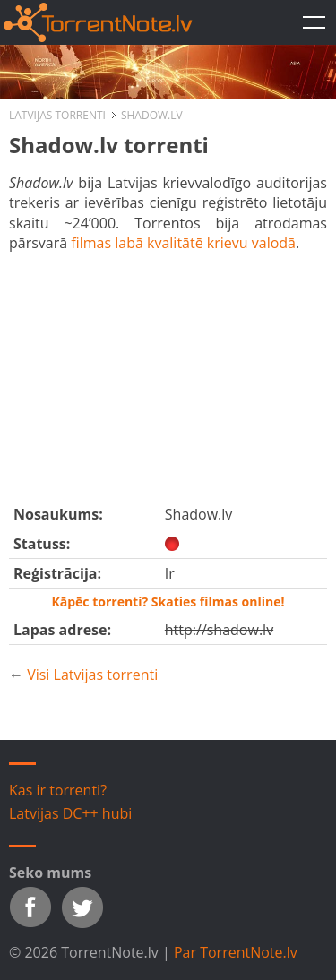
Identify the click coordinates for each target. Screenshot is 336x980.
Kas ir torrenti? (58, 790)
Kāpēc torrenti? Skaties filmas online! (168, 602)
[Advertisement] (168, 374)
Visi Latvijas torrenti (92, 675)
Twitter (82, 907)
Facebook (30, 907)
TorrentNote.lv (314, 22)
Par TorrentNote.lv (236, 952)
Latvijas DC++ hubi (70, 813)
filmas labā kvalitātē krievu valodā (183, 243)
